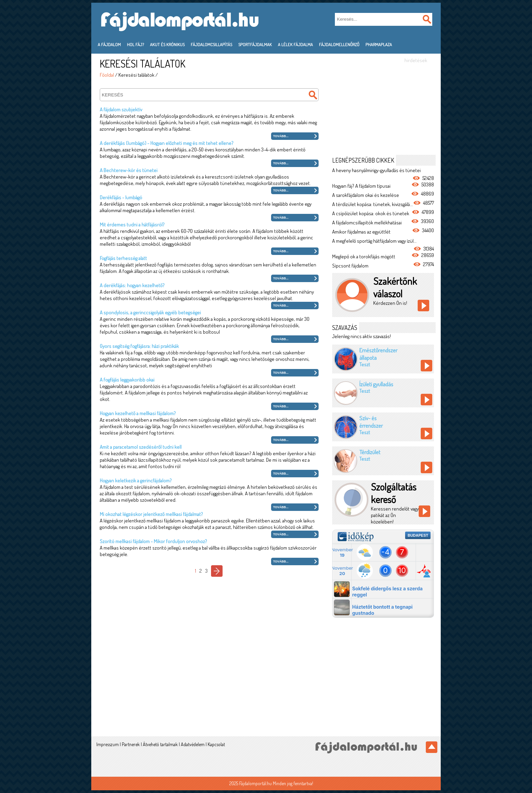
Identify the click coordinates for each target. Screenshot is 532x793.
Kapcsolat (216, 744)
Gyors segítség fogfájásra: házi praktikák (139, 346)
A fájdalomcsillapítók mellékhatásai (367, 223)
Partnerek (131, 744)
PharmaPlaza (379, 44)
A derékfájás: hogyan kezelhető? (132, 285)
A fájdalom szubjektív (121, 109)
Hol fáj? (135, 44)
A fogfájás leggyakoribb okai (127, 380)
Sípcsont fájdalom (350, 266)
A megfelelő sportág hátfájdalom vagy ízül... (374, 241)
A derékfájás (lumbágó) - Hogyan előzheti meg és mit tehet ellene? (167, 143)
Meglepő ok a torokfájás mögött (364, 256)
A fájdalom (109, 44)
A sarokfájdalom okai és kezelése (366, 195)
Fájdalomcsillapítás (211, 44)
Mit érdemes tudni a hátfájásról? (132, 225)
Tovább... (281, 136)
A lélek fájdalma (295, 44)
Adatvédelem (193, 744)
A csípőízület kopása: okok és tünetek (371, 213)
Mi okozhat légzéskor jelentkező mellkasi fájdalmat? (151, 514)
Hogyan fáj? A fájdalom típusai (361, 186)
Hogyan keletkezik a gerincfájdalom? (136, 481)
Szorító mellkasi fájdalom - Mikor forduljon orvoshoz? (153, 541)
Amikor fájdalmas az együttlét (361, 232)
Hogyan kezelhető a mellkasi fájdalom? (138, 413)
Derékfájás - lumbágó (121, 197)
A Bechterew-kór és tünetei (129, 170)
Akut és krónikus (167, 44)
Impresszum (108, 744)
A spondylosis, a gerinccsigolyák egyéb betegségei (150, 312)
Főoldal (107, 75)
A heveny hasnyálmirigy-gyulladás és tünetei (376, 170)
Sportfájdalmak (255, 44)
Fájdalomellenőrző (339, 44)
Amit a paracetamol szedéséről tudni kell (141, 447)
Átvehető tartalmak (160, 744)
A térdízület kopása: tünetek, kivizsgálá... (373, 204)
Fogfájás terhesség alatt (123, 258)
